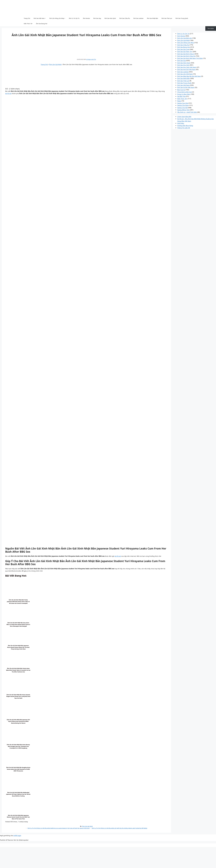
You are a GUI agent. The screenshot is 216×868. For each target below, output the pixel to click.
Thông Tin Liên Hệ (184, 128)
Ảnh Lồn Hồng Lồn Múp (57, 18)
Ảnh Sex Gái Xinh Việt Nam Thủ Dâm (190, 58)
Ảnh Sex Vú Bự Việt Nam (186, 87)
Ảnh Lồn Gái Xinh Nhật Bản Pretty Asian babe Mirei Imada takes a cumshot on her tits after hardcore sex (18, 670)
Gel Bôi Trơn (181, 96)
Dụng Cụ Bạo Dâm (184, 94)
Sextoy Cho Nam (183, 105)
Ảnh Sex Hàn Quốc (110, 18)
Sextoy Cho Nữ (182, 108)
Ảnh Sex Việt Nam (40, 18)
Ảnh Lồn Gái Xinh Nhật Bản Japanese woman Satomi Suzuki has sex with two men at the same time (18, 817)
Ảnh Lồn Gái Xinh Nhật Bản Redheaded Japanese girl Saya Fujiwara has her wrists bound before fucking (18, 794)
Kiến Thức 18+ (28, 24)
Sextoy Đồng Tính (183, 110)
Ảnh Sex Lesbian (138, 18)
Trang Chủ (27, 18)
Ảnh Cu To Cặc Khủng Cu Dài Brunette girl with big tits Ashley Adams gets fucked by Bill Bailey (119, 828)
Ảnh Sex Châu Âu (125, 18)
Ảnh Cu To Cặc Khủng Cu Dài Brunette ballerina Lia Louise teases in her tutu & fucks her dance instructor (59, 828)
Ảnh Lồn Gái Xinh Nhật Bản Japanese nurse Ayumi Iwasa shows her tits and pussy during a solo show (18, 647)
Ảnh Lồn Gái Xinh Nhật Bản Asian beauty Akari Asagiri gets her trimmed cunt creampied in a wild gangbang (18, 746)
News (179, 101)
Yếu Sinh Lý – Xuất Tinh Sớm (187, 112)
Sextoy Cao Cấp (183, 103)
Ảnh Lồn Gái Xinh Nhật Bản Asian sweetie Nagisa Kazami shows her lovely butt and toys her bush (18, 696)
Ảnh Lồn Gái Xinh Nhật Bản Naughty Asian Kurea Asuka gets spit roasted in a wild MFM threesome (18, 769)
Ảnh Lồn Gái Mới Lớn (185, 38)
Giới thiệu (181, 123)
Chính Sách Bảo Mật (184, 117)
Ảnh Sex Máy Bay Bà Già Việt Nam (189, 76)
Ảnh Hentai (86, 18)
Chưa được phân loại (185, 92)
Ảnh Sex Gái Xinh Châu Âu (186, 56)
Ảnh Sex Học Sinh (183, 65)
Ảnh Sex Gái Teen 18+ (185, 52)
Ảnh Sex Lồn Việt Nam (185, 74)
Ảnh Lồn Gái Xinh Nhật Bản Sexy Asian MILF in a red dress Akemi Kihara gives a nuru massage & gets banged (18, 624)
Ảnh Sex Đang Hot (42, 24)
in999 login (17, 836)
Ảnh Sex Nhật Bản (153, 18)
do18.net (8, 93)
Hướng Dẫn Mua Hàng (185, 126)
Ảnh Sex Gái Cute (183, 49)
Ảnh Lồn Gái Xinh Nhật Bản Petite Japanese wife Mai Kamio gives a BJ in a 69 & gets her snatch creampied (18, 602)
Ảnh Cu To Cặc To (74, 18)
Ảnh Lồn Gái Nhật (55, 64)
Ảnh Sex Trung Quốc (182, 18)
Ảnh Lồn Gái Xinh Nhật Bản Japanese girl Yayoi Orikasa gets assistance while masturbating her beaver (18, 721)
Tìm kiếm (211, 28)
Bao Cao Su (181, 90)
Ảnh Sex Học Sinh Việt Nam (187, 67)
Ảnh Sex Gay (97, 18)
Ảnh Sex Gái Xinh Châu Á (186, 54)
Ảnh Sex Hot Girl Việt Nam (186, 69)
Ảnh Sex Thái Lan (167, 18)
